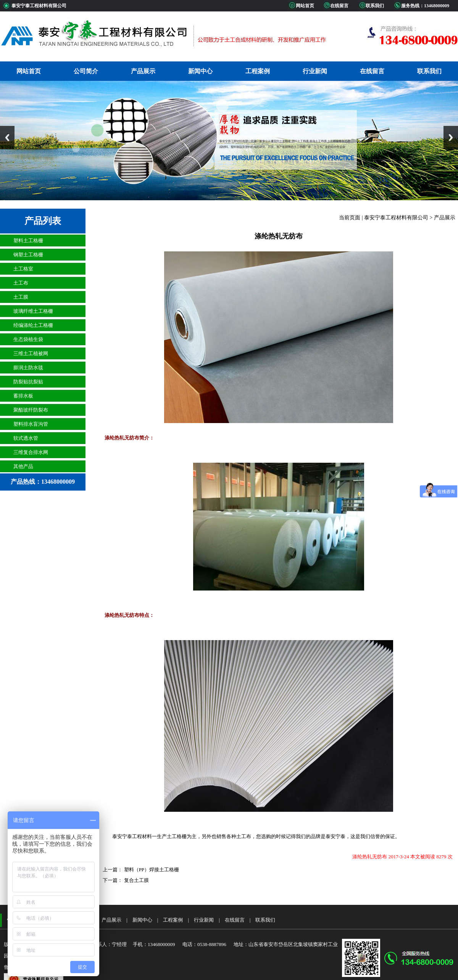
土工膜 (21, 297)
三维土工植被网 (31, 353)
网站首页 (29, 71)
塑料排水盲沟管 (31, 424)
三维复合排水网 (31, 452)
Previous (7, 138)
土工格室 (23, 269)
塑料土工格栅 (28, 241)
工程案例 (258, 71)
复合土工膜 (135, 880)
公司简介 (86, 71)
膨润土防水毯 (28, 368)
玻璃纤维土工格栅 (33, 311)
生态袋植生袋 (28, 339)
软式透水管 (26, 438)
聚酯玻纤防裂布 (31, 410)
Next (451, 138)
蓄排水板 (23, 396)
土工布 (21, 283)
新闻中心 (200, 71)
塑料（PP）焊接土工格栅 (151, 870)
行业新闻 (315, 71)
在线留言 (372, 71)
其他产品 (23, 466)
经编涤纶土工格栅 (33, 325)
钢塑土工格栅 (28, 255)
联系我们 (429, 71)
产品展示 (143, 71)
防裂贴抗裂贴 (28, 382)
